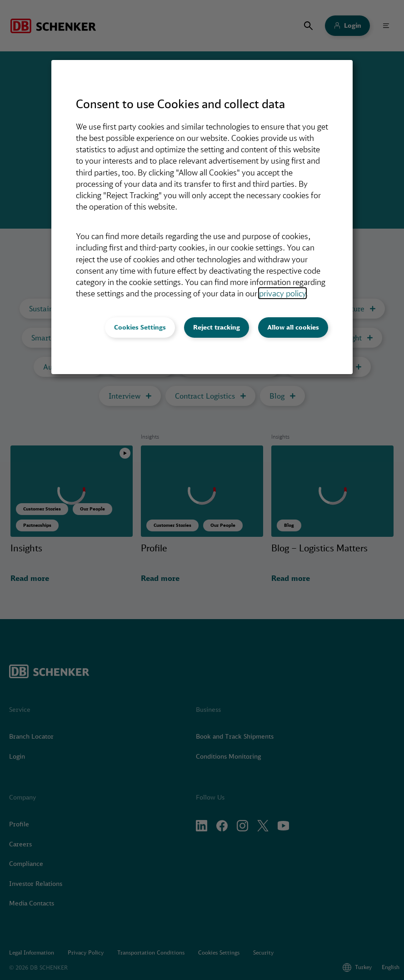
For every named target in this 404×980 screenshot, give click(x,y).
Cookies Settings (140, 327)
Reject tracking (217, 327)
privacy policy (282, 293)
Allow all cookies (293, 327)
